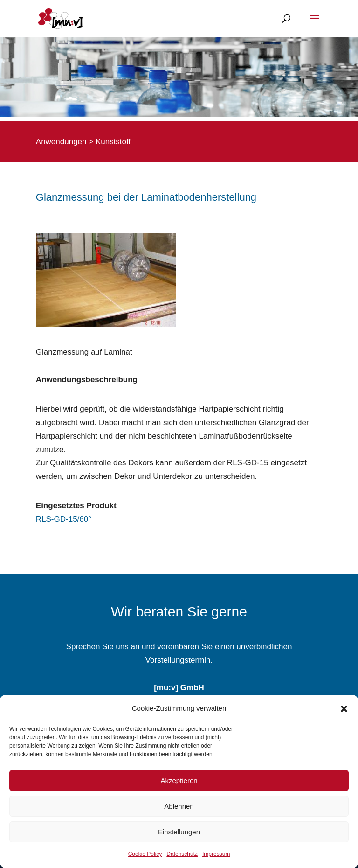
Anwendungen (61, 142)
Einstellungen (179, 832)
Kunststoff (113, 142)
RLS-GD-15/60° (64, 519)
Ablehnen (179, 806)
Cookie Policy (145, 854)
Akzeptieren (179, 780)
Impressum (216, 854)
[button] (344, 709)
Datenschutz (182, 854)
